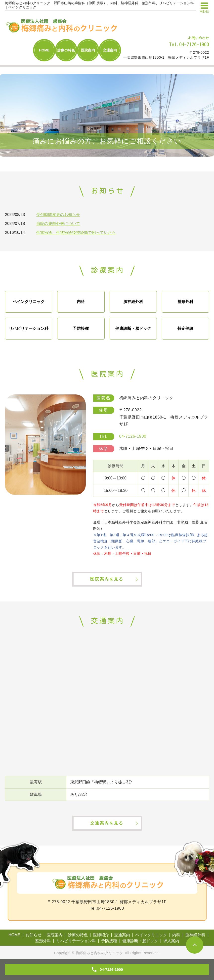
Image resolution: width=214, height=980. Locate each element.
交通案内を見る (107, 823)
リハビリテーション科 (29, 328)
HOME (44, 50)
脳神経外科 (133, 302)
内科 (81, 302)
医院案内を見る (107, 579)
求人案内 (171, 941)
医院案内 (88, 50)
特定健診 (185, 328)
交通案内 (110, 50)
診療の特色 (66, 50)
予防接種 (81, 328)
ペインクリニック (29, 302)
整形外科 (185, 302)
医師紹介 (101, 935)
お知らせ (34, 935)
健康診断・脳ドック (133, 328)
